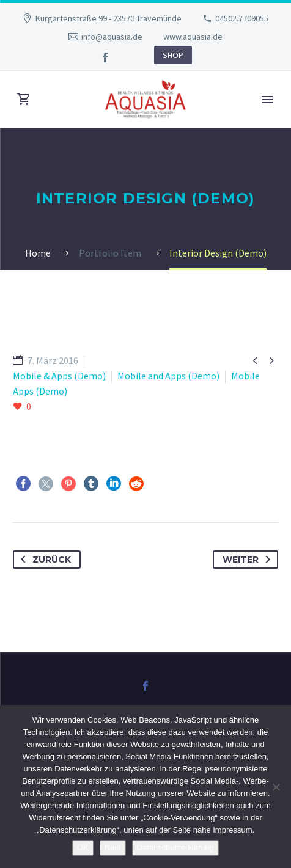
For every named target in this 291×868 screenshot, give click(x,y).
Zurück (43, 560)
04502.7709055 (242, 18)
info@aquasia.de (112, 37)
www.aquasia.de (193, 37)
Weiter (249, 560)
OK (83, 848)
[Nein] (276, 787)
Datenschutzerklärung (175, 848)
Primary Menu (267, 100)
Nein (113, 848)
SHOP (173, 55)
